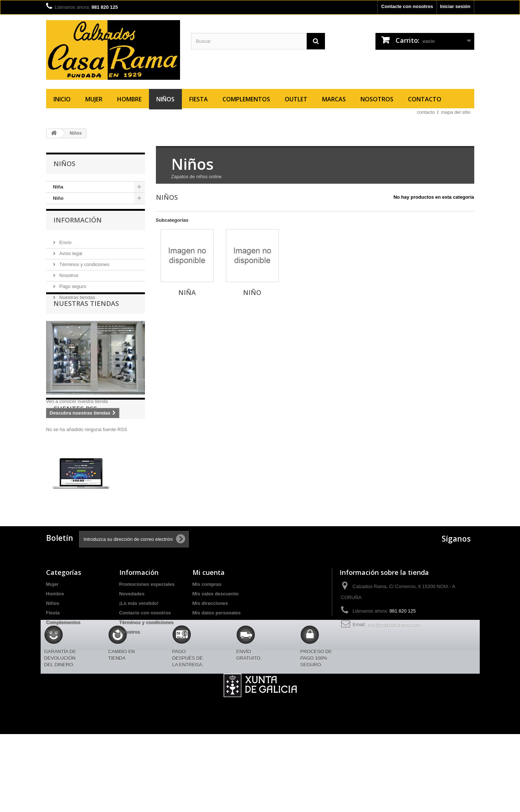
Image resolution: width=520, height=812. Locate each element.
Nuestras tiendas (77, 301)
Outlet (296, 99)
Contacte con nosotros (407, 6)
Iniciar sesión (455, 6)
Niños (165, 99)
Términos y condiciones (84, 268)
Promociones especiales (147, 641)
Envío (65, 246)
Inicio (62, 99)
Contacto (425, 99)
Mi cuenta (209, 629)
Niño (58, 198)
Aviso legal (70, 257)
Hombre (129, 99)
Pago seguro (72, 290)
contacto (426, 112)
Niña (58, 187)
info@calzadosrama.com (393, 681)
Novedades (132, 650)
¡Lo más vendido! (139, 660)
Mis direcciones (210, 660)
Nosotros (377, 99)
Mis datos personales (217, 669)
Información (78, 226)
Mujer (94, 99)
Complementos (246, 99)
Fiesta (199, 99)
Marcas (334, 99)
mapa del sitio (456, 112)
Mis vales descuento (216, 650)
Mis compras (207, 641)
